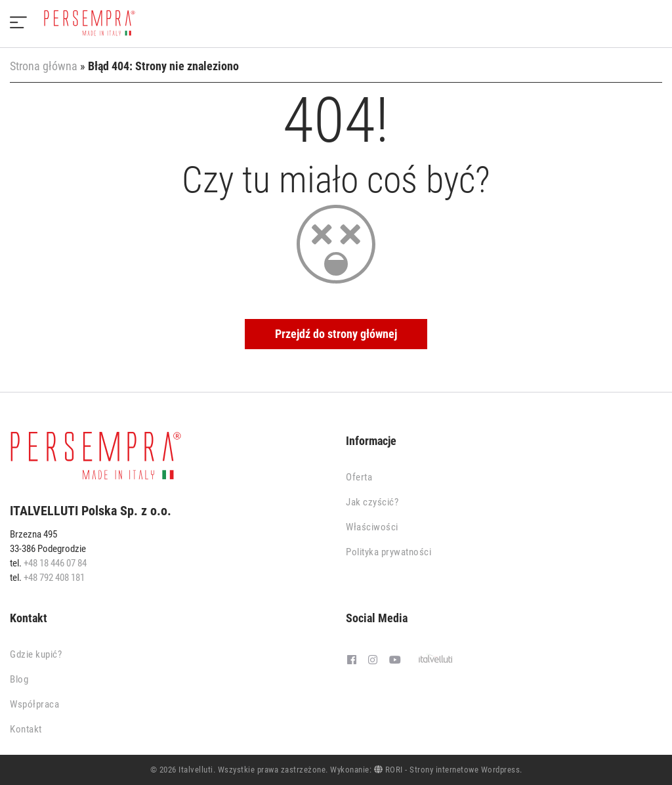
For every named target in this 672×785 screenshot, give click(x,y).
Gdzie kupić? (36, 654)
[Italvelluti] (436, 660)
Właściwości (372, 527)
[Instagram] (373, 660)
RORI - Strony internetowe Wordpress (447, 770)
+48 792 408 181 (54, 578)
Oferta (359, 477)
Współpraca (34, 704)
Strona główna (44, 66)
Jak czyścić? (372, 502)
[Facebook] (352, 660)
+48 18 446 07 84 (55, 563)
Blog (19, 679)
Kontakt (26, 729)
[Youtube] (395, 660)
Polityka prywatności (388, 552)
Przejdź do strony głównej (336, 334)
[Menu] (18, 24)
